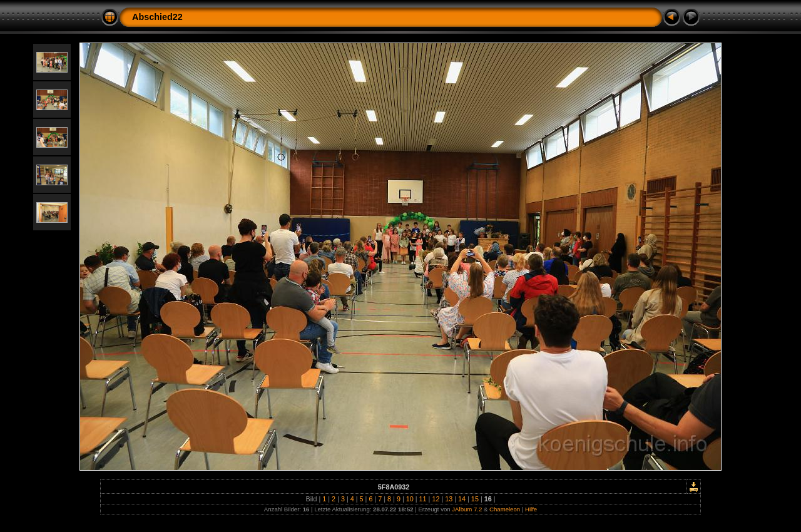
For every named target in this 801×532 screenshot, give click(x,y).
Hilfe (531, 509)
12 (436, 499)
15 (475, 499)
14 (462, 499)
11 (423, 499)
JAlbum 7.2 (467, 509)
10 (410, 499)
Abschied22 (157, 17)
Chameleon (505, 509)
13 (449, 499)
